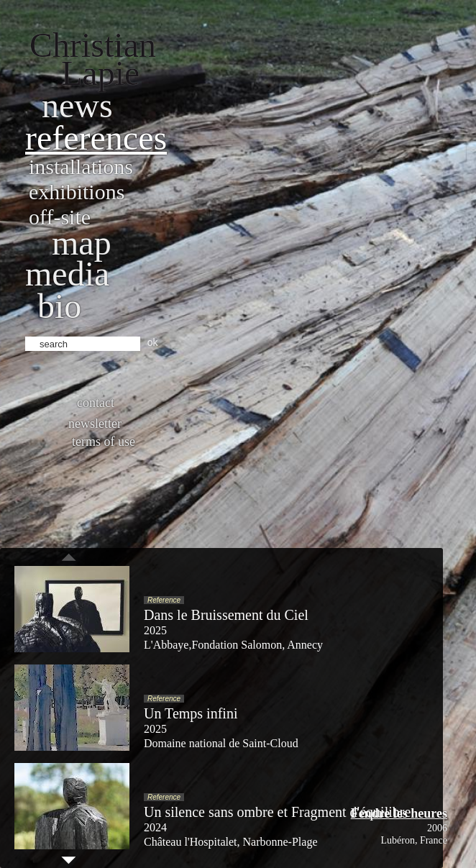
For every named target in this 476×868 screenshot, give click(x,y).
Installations (81, 166)
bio (59, 306)
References (96, 138)
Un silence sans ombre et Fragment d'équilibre (277, 812)
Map (82, 243)
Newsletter (95, 424)
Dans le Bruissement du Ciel (226, 615)
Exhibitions (77, 192)
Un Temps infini (191, 713)
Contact (96, 403)
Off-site (60, 217)
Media (67, 274)
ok (153, 342)
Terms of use (104, 442)
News (77, 105)
